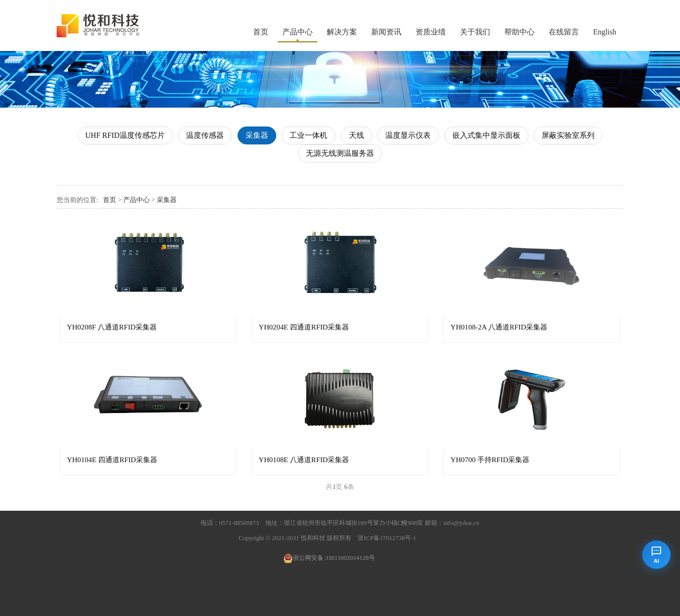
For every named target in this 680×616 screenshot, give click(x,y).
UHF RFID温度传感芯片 (125, 135)
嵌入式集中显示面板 (486, 135)
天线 (357, 135)
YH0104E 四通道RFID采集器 (112, 460)
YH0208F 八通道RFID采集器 (112, 327)
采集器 (257, 135)
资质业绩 (431, 32)
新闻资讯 (386, 32)
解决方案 (342, 32)
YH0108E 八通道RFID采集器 (304, 460)
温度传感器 (205, 135)
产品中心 (297, 32)
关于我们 (475, 32)
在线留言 (564, 32)
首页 (261, 32)
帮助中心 (519, 32)
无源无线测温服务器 (340, 153)
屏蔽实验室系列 (568, 135)
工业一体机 (308, 135)
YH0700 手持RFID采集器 (490, 460)
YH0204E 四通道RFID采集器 (304, 327)
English (605, 32)
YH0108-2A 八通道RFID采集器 (499, 327)
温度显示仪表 (408, 135)
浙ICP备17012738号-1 (387, 538)
